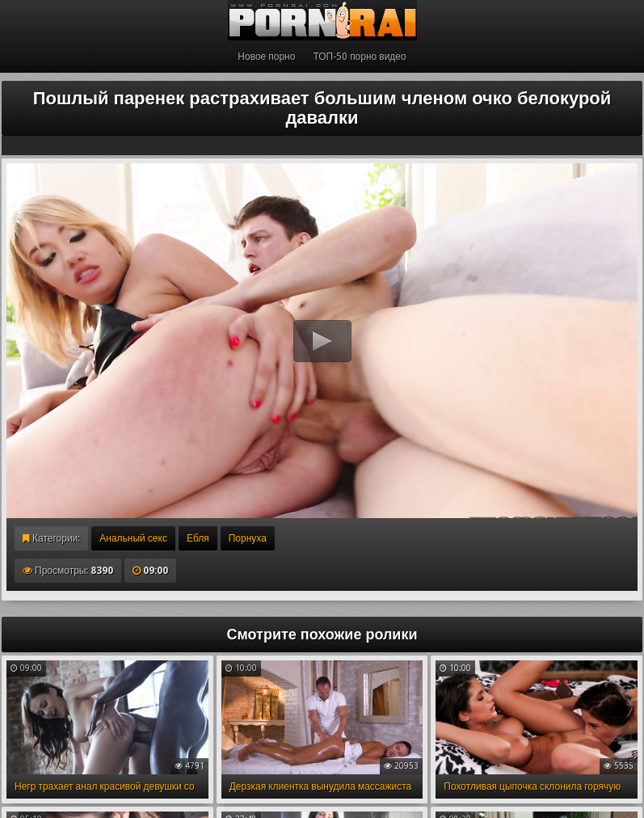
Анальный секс (133, 538)
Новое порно (266, 57)
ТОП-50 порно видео (359, 57)
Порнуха (248, 538)
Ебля (198, 538)
